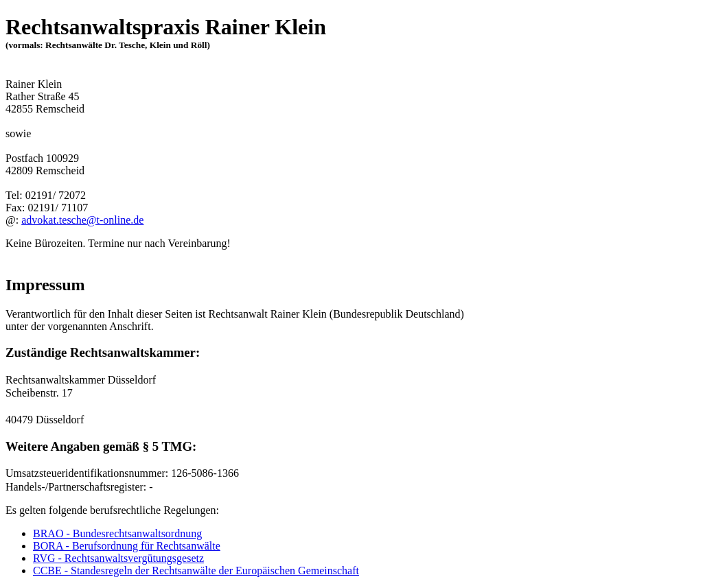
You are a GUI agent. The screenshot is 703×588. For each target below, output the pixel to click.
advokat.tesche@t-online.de (82, 220)
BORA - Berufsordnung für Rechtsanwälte (127, 546)
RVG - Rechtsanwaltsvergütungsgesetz (118, 558)
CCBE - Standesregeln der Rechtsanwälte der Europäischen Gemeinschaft (196, 571)
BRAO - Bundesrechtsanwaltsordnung (117, 533)
